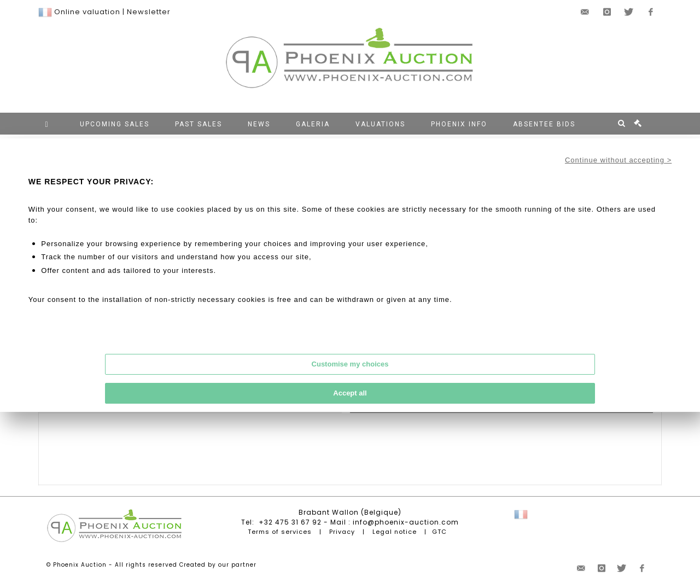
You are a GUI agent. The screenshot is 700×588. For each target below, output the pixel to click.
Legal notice (395, 532)
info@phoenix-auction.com (406, 522)
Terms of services (280, 532)
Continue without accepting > (618, 160)
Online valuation (87, 12)
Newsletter (149, 12)
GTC (439, 532)
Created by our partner (218, 565)
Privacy (342, 532)
